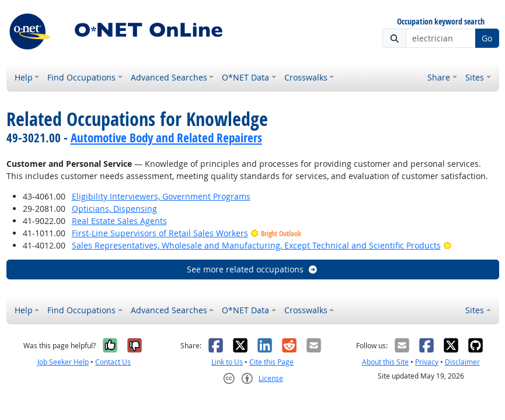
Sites (475, 77)
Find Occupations (81, 77)
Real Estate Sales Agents (119, 221)
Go (487, 38)
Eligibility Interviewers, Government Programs (161, 196)
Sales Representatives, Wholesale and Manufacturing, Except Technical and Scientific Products (256, 245)
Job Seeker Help (63, 362)
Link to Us (227, 362)
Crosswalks (306, 77)
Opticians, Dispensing (114, 209)
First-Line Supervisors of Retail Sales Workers (160, 233)
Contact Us (113, 362)
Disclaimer (462, 362)
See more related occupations (252, 269)
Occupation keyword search (441, 22)
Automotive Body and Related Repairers (166, 138)
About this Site (385, 362)
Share (439, 77)
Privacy (427, 362)
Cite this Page (271, 362)
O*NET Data (245, 77)
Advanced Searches (169, 77)
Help (24, 77)
